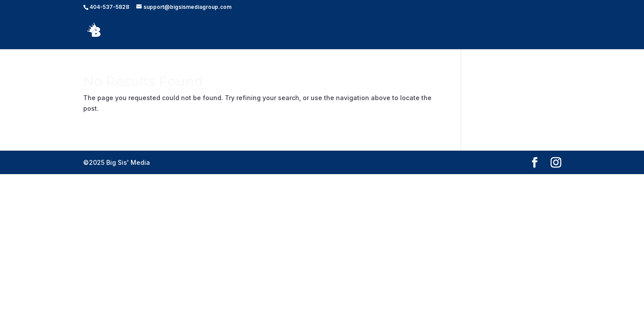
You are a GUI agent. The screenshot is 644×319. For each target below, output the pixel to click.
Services (442, 32)
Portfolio (481, 32)
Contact (549, 32)
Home (408, 32)
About (515, 32)
